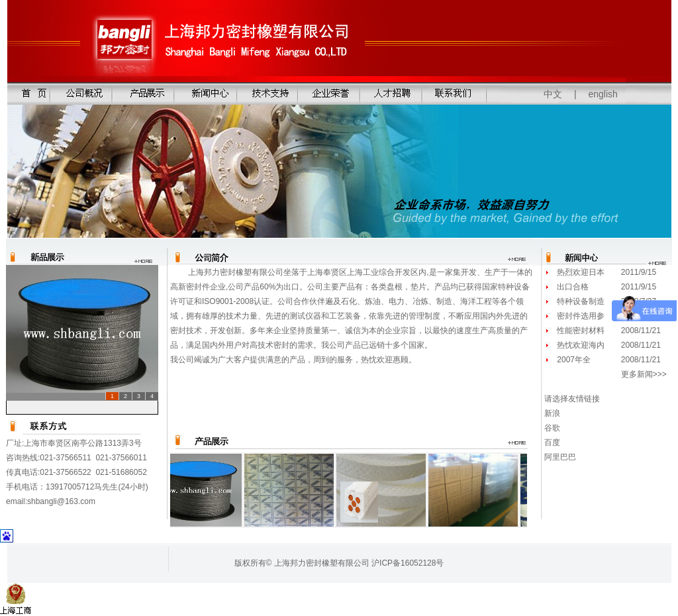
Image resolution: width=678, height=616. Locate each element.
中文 (553, 94)
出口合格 (573, 287)
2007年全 (574, 360)
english (603, 94)
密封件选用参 (581, 316)
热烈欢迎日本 (581, 272)
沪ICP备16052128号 (408, 563)
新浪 (552, 413)
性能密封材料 (581, 331)
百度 (552, 442)
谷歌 (552, 428)
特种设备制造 (581, 301)
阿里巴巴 (560, 457)
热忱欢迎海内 (581, 345)
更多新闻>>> (644, 374)
